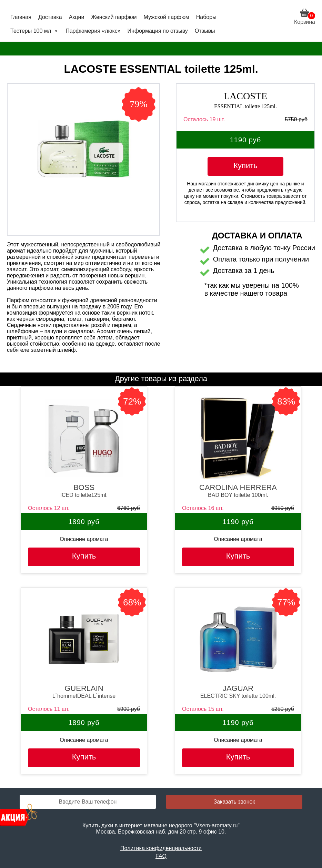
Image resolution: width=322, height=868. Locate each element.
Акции (77, 17)
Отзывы (205, 31)
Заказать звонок (234, 802)
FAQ (161, 856)
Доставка (50, 17)
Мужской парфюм (166, 17)
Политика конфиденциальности (161, 848)
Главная (21, 17)
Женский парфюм (114, 17)
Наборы (206, 17)
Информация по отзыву (158, 31)
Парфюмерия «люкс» (93, 31)
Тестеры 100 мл (34, 31)
